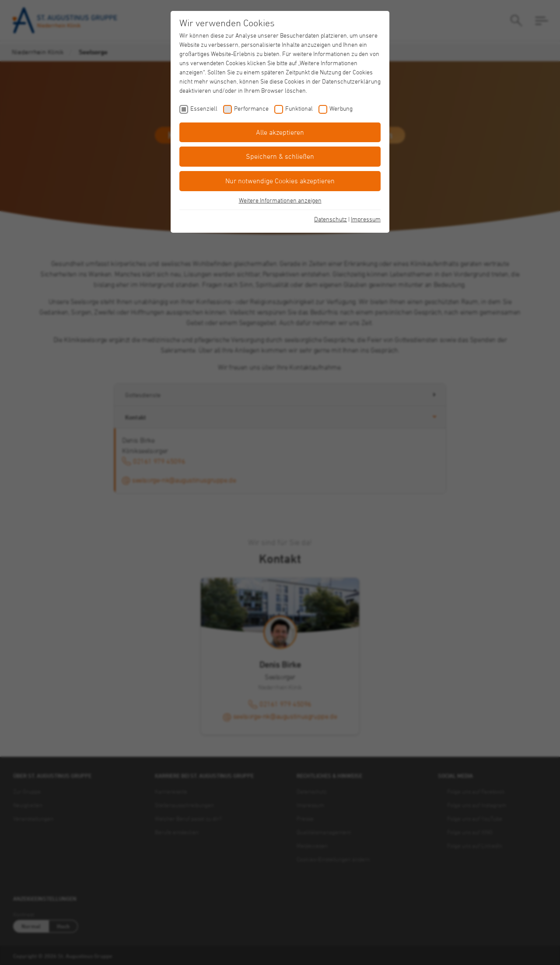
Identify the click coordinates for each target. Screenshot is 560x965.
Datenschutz (331, 219)
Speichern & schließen (280, 156)
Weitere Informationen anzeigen (280, 200)
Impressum (366, 219)
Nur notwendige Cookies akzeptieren (280, 181)
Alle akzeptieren (280, 132)
